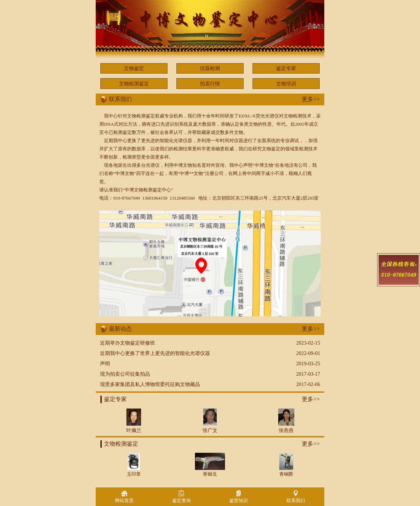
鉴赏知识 (239, 497)
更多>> (311, 99)
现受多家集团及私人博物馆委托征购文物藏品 (150, 384)
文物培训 (286, 84)
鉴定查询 (181, 497)
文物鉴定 (134, 68)
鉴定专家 (286, 68)
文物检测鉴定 (134, 84)
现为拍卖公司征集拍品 (125, 374)
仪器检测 (210, 68)
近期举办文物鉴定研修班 (127, 343)
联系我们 (296, 497)
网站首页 (124, 497)
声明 (105, 364)
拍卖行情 (210, 84)
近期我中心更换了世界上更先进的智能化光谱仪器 (155, 353)
